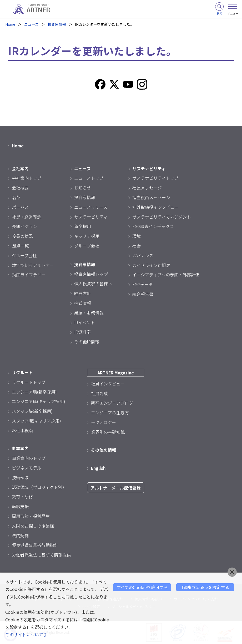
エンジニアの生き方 (110, 413)
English (99, 468)
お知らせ (83, 188)
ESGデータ (143, 284)
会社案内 (20, 168)
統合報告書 (143, 294)
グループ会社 (24, 255)
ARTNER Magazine (116, 373)
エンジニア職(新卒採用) (34, 391)
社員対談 (99, 393)
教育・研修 (22, 497)
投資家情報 (58, 24)
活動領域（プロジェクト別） (39, 487)
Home (11, 24)
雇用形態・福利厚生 (31, 516)
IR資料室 (82, 332)
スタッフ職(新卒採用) (32, 411)
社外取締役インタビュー (155, 207)
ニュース (32, 24)
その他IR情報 (87, 342)
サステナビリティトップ (155, 178)
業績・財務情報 (89, 313)
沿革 (16, 197)
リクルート (22, 372)
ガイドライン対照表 (151, 265)
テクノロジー (104, 422)
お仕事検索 (22, 430)
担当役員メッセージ (151, 197)
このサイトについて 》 (27, 635)
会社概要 (20, 188)
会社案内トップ (27, 178)
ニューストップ (89, 178)
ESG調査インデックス (153, 226)
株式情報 (83, 303)
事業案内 (20, 448)
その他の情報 (104, 450)
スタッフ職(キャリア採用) (36, 421)
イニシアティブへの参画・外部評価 (166, 275)
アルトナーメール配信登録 (116, 488)
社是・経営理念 (27, 217)
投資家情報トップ (91, 274)
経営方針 (83, 293)
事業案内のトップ (29, 458)
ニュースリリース (91, 207)
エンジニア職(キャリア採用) (39, 401)
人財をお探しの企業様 (33, 526)
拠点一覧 (20, 246)
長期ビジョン (24, 226)
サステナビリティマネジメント (162, 217)
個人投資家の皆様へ (93, 284)
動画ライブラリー (29, 275)
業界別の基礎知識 (108, 432)
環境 (137, 236)
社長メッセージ (147, 188)
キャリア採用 (87, 236)
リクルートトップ (29, 382)
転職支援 (20, 506)
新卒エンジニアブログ (112, 403)
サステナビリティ (91, 217)
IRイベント (85, 322)
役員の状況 (22, 236)
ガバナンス (143, 255)
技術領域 (20, 477)
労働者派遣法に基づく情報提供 (41, 555)
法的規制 (20, 535)
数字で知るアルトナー (33, 265)
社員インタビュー (108, 384)
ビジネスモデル (27, 468)
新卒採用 (83, 226)
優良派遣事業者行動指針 (35, 545)
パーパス (20, 207)
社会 (137, 246)
